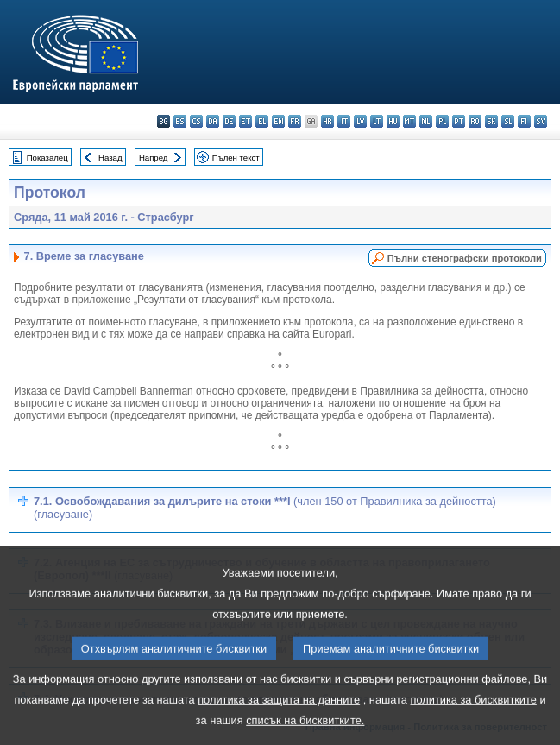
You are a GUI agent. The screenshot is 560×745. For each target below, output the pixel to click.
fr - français (295, 121)
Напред (154, 158)
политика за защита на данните (279, 720)
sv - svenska (541, 121)
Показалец (47, 158)
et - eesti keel (245, 121)
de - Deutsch (229, 121)
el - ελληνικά (262, 121)
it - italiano (344, 121)
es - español (180, 121)
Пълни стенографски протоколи (465, 258)
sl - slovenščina (508, 121)
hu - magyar (393, 121)
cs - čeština (196, 121)
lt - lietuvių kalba (377, 121)
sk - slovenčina (491, 121)
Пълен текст (236, 158)
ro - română (475, 121)
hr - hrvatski (327, 121)
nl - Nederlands (426, 121)
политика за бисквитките (474, 720)
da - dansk (213, 121)
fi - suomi (524, 121)
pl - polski (442, 121)
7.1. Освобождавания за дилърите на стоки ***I (265, 508)
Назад (110, 158)
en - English (278, 121)
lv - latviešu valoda (360, 121)
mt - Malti (409, 121)
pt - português (459, 121)
